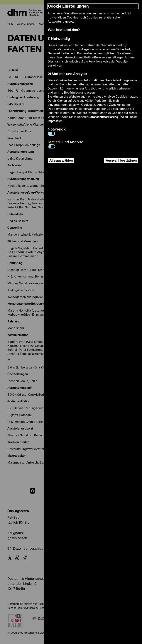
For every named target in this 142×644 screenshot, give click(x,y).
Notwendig (57, 131)
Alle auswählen (61, 160)
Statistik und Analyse (66, 144)
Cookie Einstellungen (68, 6)
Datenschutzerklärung (103, 117)
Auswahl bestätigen (121, 160)
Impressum (55, 121)
